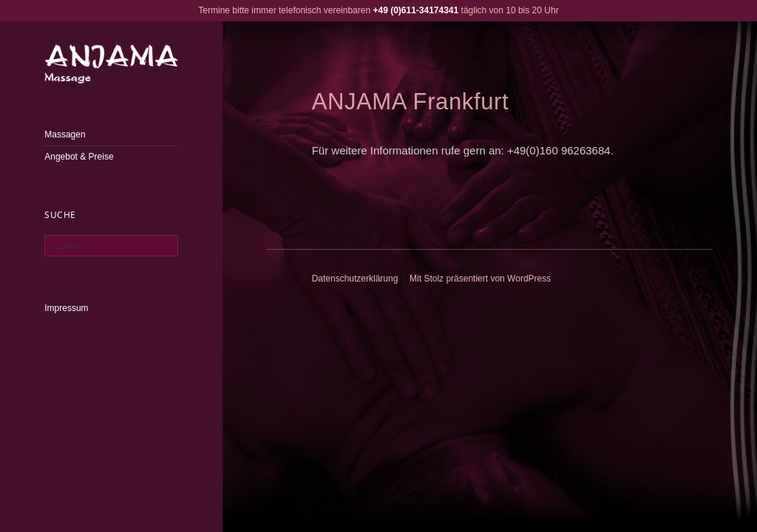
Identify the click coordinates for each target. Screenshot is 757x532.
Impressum (66, 308)
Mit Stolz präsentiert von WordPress (480, 279)
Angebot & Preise (79, 157)
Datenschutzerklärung (355, 279)
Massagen (65, 134)
